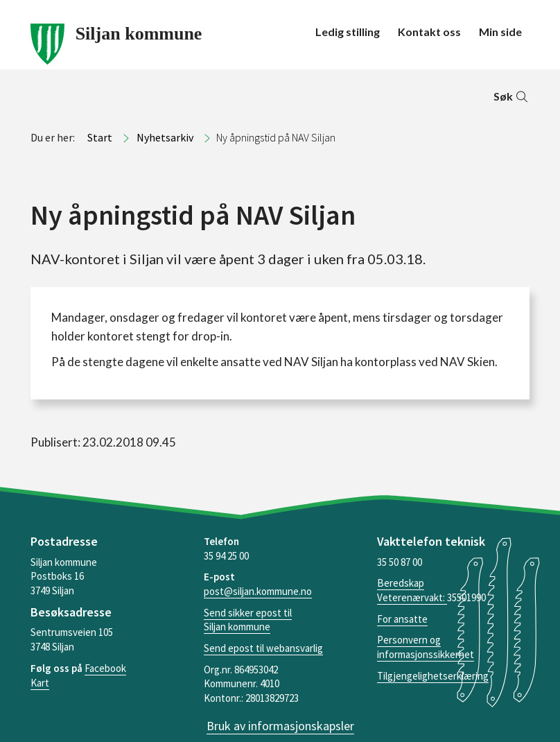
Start (100, 137)
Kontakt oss (429, 32)
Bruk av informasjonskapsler (280, 726)
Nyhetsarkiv (165, 137)
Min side (500, 32)
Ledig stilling (348, 32)
